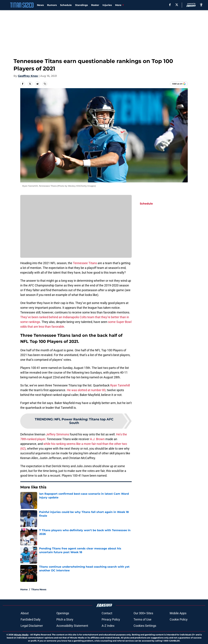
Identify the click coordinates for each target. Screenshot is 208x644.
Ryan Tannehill (120, 385)
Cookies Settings (145, 626)
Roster (95, 5)
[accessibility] (201, 5)
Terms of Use (142, 619)
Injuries (107, 5)
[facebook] (170, 5)
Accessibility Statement (72, 626)
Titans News (39, 589)
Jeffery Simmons (57, 434)
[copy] (45, 84)
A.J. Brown (97, 439)
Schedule (66, 5)
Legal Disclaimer (32, 626)
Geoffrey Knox (28, 76)
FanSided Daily (31, 619)
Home (24, 589)
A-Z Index (108, 626)
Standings (81, 5)
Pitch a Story (65, 619)
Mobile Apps (178, 613)
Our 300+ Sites (143, 613)
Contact (107, 613)
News (40, 5)
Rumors (52, 5)
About (25, 613)
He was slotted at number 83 (86, 390)
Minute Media (21, 635)
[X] (177, 5)
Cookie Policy (179, 619)
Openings (63, 613)
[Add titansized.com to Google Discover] (179, 84)
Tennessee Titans (85, 263)
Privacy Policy (111, 619)
